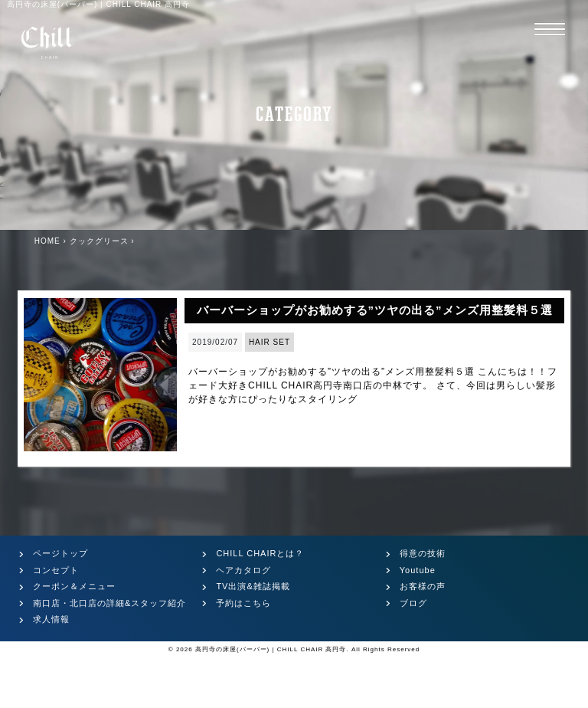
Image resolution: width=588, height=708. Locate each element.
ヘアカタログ (243, 570)
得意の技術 (423, 553)
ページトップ (60, 553)
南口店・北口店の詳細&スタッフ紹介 (109, 603)
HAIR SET (269, 342)
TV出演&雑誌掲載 (253, 586)
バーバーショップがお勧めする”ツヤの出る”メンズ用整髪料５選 (375, 310)
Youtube (418, 570)
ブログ (413, 603)
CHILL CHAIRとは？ (260, 553)
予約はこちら (243, 603)
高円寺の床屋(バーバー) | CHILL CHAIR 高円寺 (271, 649)
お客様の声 (423, 586)
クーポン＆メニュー (74, 586)
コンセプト (56, 570)
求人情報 (51, 619)
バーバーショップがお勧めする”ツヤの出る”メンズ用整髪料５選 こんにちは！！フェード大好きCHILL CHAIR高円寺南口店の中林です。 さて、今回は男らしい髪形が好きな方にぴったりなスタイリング (373, 385)
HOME (47, 241)
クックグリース (99, 241)
